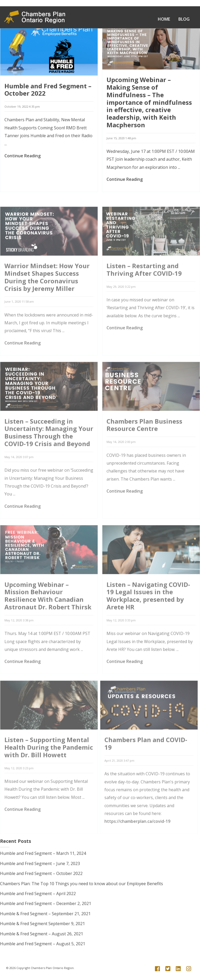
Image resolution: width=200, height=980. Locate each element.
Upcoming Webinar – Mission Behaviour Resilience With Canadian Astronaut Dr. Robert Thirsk (48, 612)
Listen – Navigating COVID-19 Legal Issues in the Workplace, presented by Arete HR (148, 612)
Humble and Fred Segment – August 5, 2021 (43, 944)
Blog (184, 19)
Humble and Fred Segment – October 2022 (48, 91)
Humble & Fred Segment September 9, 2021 (42, 924)
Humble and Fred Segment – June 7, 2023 (40, 863)
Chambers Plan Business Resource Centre (144, 441)
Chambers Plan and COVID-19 (146, 759)
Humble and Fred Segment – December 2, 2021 (46, 903)
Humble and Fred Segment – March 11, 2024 (43, 853)
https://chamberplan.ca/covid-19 (137, 837)
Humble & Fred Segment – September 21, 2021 (45, 914)
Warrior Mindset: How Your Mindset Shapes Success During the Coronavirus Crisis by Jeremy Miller (47, 293)
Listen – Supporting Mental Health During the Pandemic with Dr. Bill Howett (49, 763)
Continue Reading (23, 158)
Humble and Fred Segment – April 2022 (38, 894)
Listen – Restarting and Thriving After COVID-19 (144, 286)
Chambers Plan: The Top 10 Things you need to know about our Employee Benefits (82, 884)
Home (164, 19)
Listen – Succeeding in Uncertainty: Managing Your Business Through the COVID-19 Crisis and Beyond (49, 448)
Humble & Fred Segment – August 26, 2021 (42, 934)
